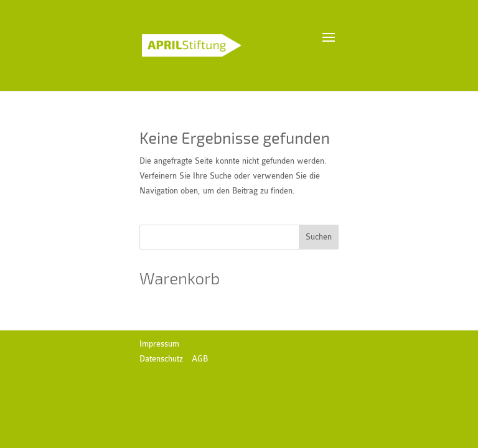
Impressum (159, 344)
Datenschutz (161, 359)
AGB (200, 359)
